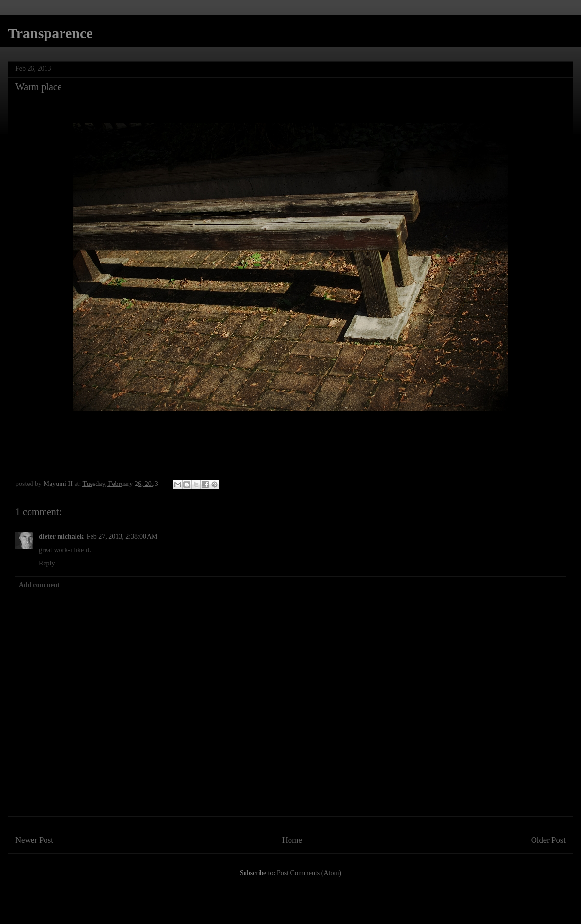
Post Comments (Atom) (309, 873)
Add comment (39, 585)
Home (292, 840)
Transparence (50, 33)
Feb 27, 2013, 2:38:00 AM (122, 537)
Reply (47, 563)
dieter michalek (61, 537)
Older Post (548, 840)
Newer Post (34, 840)
